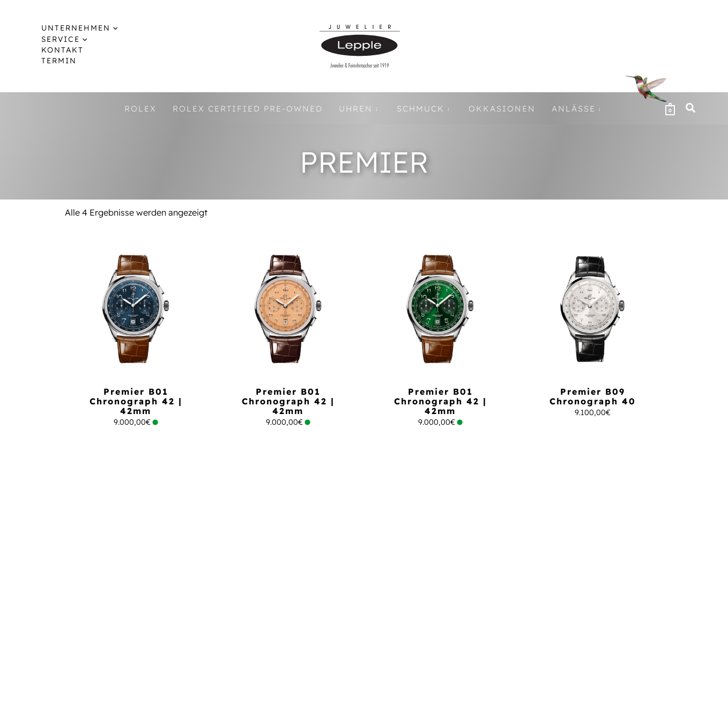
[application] (104, 28)
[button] (691, 109)
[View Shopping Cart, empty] (670, 108)
